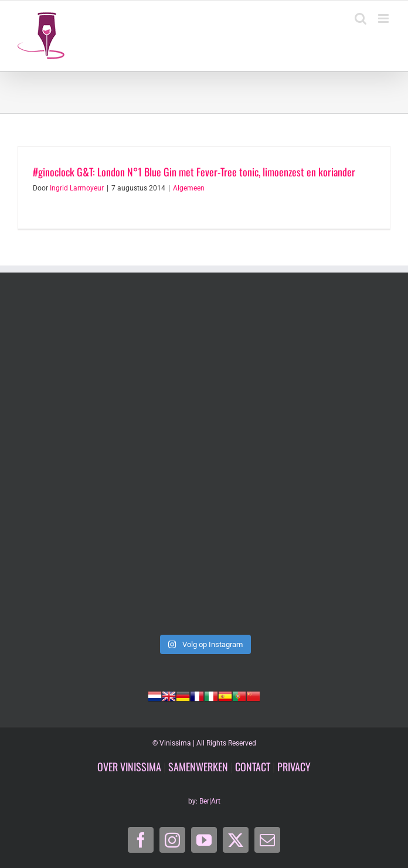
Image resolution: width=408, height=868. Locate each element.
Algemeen (189, 188)
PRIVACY (294, 767)
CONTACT (253, 767)
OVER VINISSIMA (129, 767)
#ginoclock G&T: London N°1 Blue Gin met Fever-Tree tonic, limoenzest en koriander (194, 172)
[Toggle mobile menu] (384, 18)
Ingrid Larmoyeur (77, 188)
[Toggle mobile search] (361, 18)
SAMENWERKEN (198, 767)
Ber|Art (210, 801)
